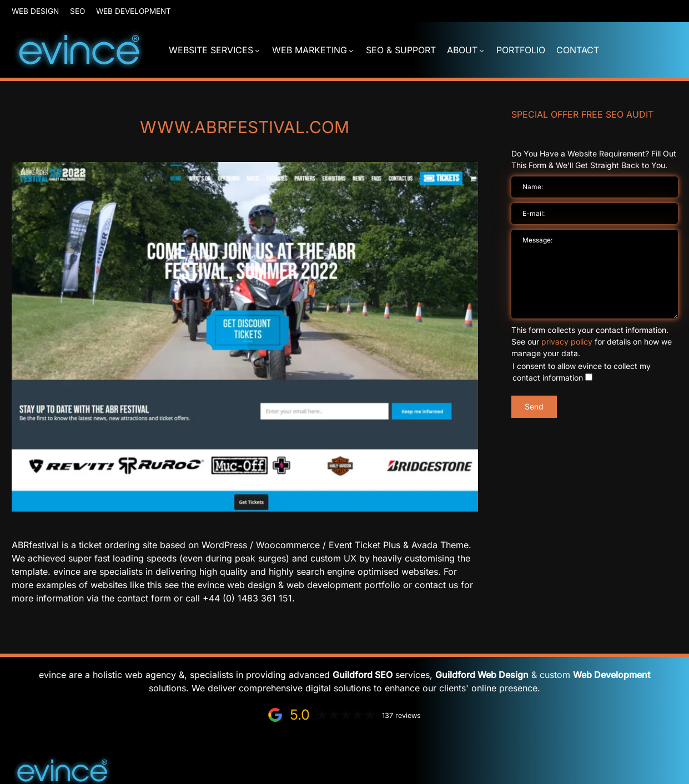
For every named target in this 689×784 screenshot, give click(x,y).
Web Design (35, 11)
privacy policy (567, 342)
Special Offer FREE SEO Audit (582, 114)
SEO (77, 11)
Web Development (134, 11)
